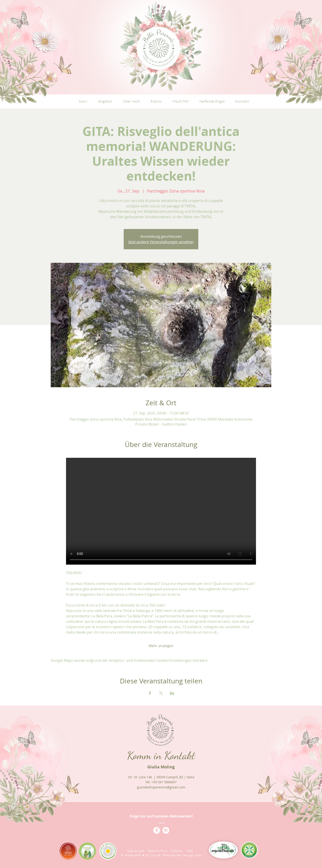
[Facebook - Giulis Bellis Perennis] (157, 830)
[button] (105, 101)
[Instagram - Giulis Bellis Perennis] (166, 830)
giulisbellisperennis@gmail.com (161, 787)
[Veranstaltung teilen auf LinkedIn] (172, 693)
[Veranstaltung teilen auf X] (161, 693)
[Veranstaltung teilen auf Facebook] (150, 693)
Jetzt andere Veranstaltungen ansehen (161, 242)
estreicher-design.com (184, 855)
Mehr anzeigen (161, 646)
